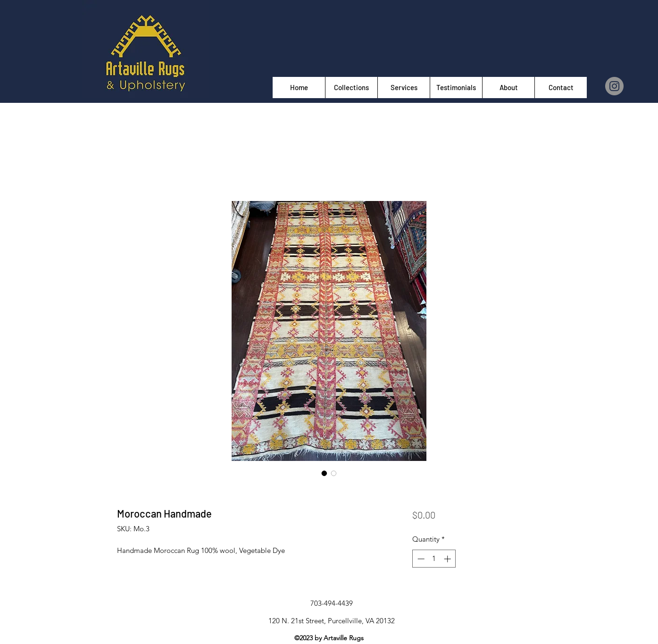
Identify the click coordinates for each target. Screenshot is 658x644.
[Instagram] (614, 86)
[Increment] (448, 559)
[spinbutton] (434, 559)
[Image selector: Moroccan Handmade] (325, 473)
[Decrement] (420, 559)
